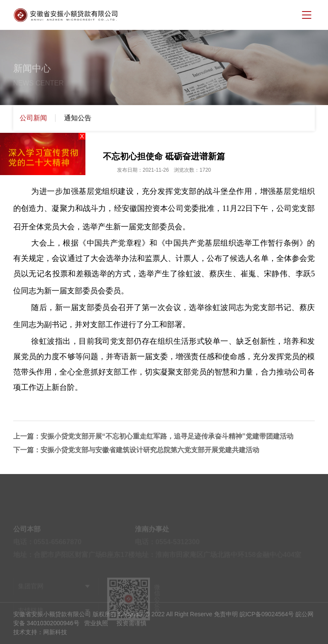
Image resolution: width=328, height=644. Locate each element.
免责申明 (226, 614)
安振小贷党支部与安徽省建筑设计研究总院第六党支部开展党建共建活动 (150, 450)
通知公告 (78, 119)
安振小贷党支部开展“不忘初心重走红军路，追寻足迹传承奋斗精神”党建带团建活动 (167, 436)
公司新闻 (33, 119)
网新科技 (55, 632)
